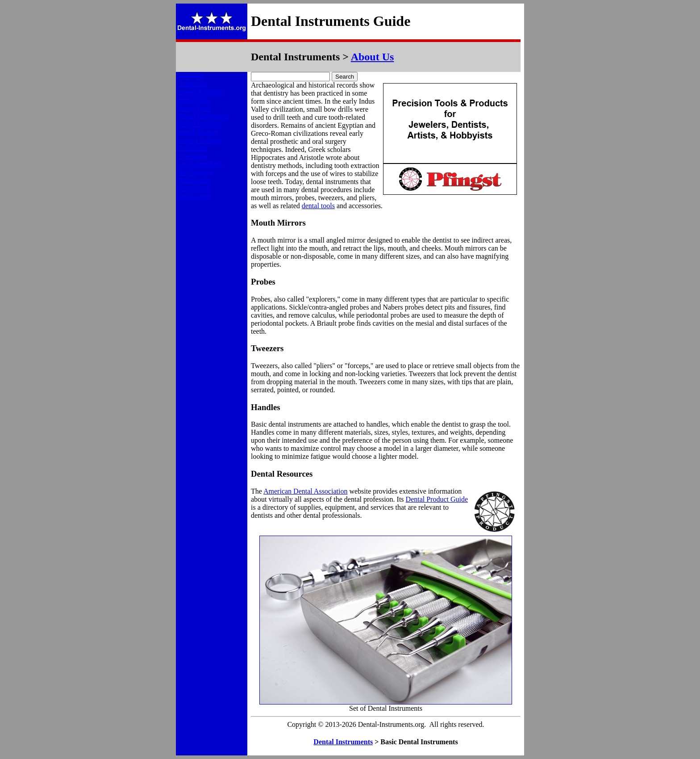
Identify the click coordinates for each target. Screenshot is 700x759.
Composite (191, 84)
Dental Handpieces (203, 116)
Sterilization (193, 196)
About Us (373, 57)
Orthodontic (193, 180)
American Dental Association (305, 491)
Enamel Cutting (198, 140)
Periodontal (192, 188)
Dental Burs (193, 100)
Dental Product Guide (437, 499)
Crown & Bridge (200, 92)
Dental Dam (193, 108)
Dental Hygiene (198, 124)
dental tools (318, 206)
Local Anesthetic (200, 164)
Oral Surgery (194, 172)
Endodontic (192, 148)
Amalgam (190, 76)
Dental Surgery (198, 132)
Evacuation (192, 156)
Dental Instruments (343, 742)
